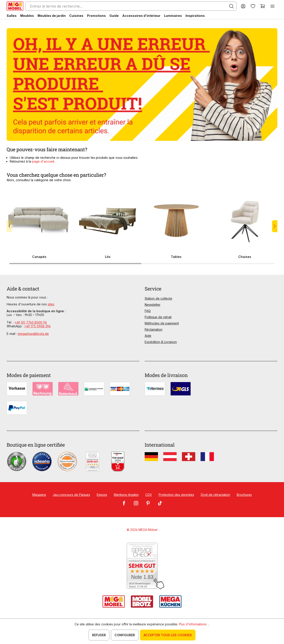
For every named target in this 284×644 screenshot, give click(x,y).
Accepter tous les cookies (168, 635)
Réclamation (154, 329)
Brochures (244, 495)
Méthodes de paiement (162, 323)
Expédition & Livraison (161, 342)
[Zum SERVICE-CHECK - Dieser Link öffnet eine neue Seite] (142, 566)
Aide (148, 336)
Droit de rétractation (215, 495)
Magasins (39, 495)
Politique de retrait (158, 317)
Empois (102, 495)
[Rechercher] (231, 6)
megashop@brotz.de (33, 334)
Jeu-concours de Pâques (71, 495)
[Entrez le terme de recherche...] (131, 6)
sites (51, 304)
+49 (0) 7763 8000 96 (31, 322)
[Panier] (263, 6)
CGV (149, 495)
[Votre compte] (243, 6)
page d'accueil (43, 161)
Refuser (99, 635)
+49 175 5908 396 (37, 326)
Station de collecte (158, 298)
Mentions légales (126, 495)
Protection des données (176, 495)
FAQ (148, 311)
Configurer (125, 635)
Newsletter (153, 305)
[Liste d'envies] (253, 6)
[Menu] (272, 6)
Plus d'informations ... (194, 624)
